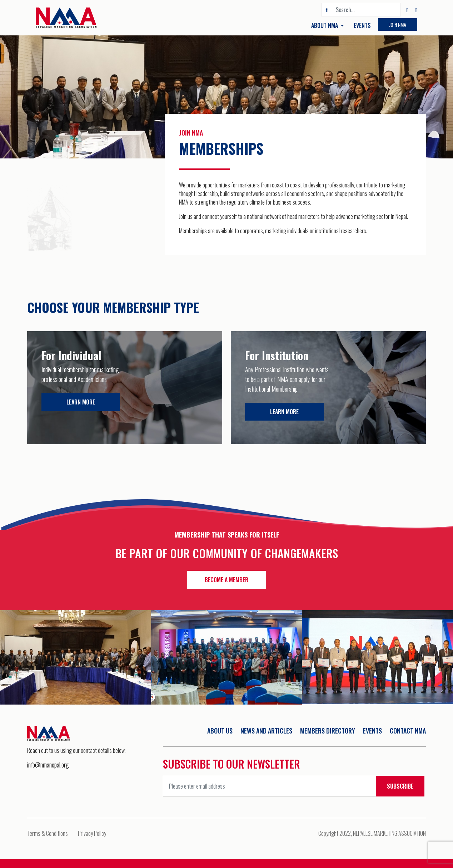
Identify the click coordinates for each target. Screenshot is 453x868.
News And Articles (266, 731)
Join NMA (398, 24)
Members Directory (328, 731)
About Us (220, 731)
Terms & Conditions (48, 833)
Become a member (226, 580)
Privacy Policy (92, 833)
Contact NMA (408, 731)
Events (362, 25)
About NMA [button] (325, 25)
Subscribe (400, 786)
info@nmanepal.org (48, 765)
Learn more (81, 402)
